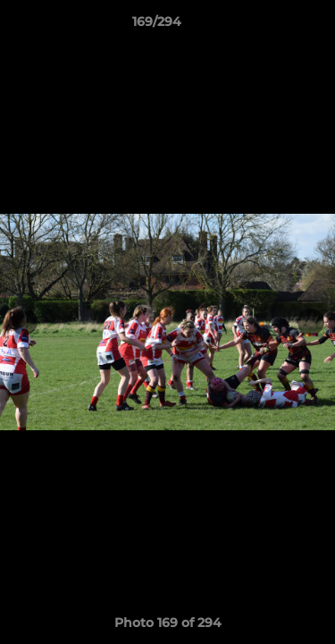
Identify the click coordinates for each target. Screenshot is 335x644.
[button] (271, 26)
